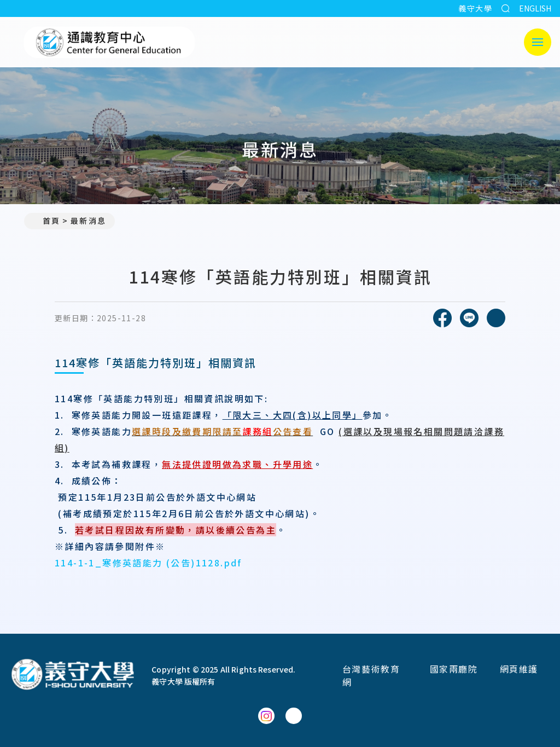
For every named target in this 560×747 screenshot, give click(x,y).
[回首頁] (72, 675)
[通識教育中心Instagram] (266, 716)
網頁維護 (519, 669)
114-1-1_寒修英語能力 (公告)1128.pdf (148, 563)
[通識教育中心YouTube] (294, 716)
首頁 (46, 221)
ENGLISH (535, 8)
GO (328, 431)
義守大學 (475, 8)
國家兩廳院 (454, 669)
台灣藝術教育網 (371, 675)
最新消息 (88, 221)
